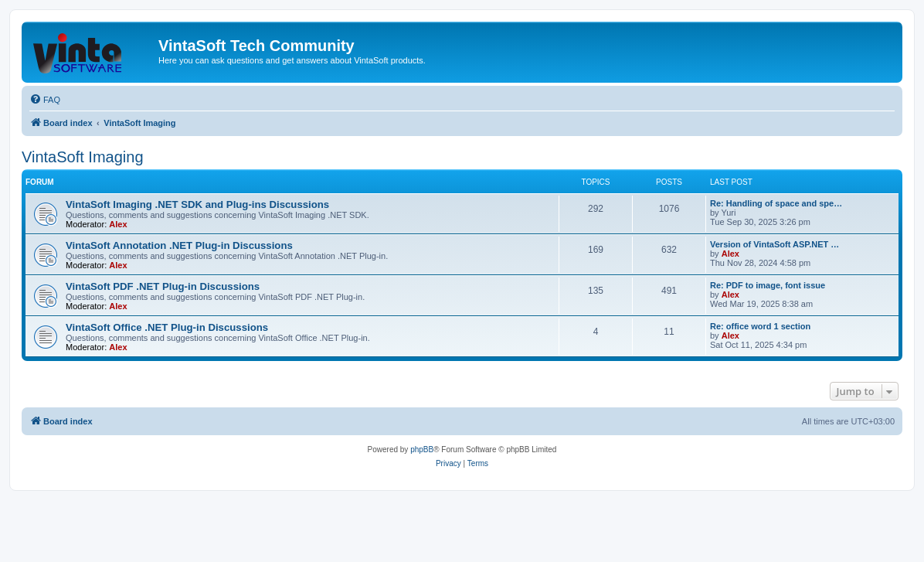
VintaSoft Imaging (83, 157)
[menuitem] (45, 100)
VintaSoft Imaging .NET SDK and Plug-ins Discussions (197, 204)
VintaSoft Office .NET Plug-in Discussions (167, 327)
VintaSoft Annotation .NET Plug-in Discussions (179, 245)
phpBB (422, 450)
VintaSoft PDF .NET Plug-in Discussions (163, 286)
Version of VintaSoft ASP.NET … (775, 244)
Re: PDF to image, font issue (768, 285)
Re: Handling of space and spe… (776, 203)
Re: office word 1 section (760, 326)
